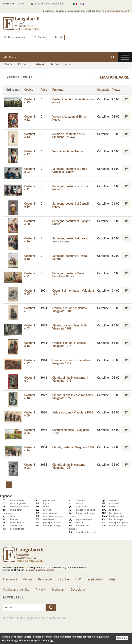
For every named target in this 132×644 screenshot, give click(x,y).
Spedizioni (57, 590)
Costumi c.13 (30, 135)
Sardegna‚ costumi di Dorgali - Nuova (71, 205)
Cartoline (40, 64)
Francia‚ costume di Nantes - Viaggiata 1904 (71, 310)
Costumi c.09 (30, 414)
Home (10, 57)
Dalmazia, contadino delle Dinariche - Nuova (69, 135)
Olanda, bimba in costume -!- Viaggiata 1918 (71, 379)
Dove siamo (78, 590)
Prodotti (23, 64)
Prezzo (116, 90)
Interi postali (95, 579)
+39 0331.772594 (14, 4)
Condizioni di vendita (16, 590)
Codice (29, 90)
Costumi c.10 (30, 397)
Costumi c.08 (30, 466)
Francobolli (10, 579)
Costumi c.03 (30, 327)
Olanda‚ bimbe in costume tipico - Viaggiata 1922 (74, 397)
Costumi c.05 (30, 292)
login (100, 11)
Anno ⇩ (46, 90)
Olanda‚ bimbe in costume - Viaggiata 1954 (70, 466)
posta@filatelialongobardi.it (47, 4)
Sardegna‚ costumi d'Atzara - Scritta (71, 257)
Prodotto (58, 90)
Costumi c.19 (30, 205)
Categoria (103, 90)
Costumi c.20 (30, 223)
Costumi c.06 (30, 431)
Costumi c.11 (30, 188)
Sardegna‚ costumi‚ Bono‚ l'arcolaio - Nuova (69, 275)
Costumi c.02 (30, 170)
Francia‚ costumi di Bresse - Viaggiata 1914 (70, 344)
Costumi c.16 (30, 240)
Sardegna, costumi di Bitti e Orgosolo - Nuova (70, 170)
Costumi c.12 (30, 118)
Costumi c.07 (30, 310)
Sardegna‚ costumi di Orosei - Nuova (71, 188)
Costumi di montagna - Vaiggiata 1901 (73, 292)
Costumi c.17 (30, 153)
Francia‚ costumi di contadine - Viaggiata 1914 (72, 362)
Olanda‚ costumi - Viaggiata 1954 (73, 447)
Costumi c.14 (30, 449)
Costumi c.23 (30, 101)
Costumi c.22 (30, 362)
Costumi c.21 (30, 275)
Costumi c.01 (30, 379)
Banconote (45, 579)
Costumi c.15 (30, 344)
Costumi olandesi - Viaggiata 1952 (71, 431)
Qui (51, 640)
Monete (27, 579)
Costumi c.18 (30, 257)
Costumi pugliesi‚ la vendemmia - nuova (73, 101)
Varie (112, 579)
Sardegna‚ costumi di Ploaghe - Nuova (72, 223)
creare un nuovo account (117, 11)
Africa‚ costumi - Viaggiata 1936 (73, 412)
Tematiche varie (61, 64)
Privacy (40, 590)
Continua (122, 638)
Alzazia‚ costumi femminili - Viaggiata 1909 (70, 327)
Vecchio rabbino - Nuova (68, 151)
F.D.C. (78, 579)
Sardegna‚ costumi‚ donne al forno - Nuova (70, 240)
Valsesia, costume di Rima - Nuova (70, 118)
